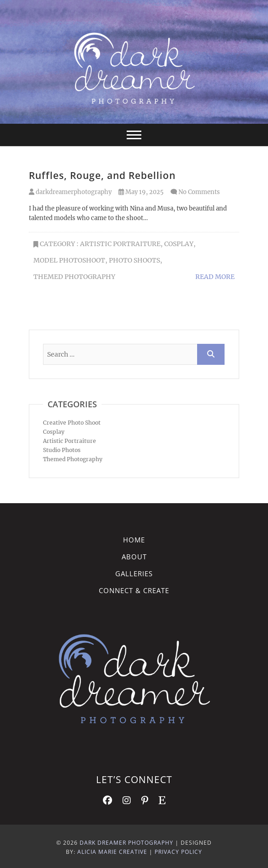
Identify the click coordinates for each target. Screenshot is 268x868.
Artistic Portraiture (120, 244)
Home (134, 540)
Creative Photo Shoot (72, 423)
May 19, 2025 (141, 192)
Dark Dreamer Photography (126, 843)
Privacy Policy (178, 852)
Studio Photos (62, 450)
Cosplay (179, 244)
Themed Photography (74, 277)
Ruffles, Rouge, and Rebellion (102, 175)
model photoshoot (69, 260)
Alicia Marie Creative (112, 852)
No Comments (199, 192)
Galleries (134, 573)
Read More (215, 277)
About (134, 557)
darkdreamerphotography (70, 192)
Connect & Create (134, 590)
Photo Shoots (134, 260)
